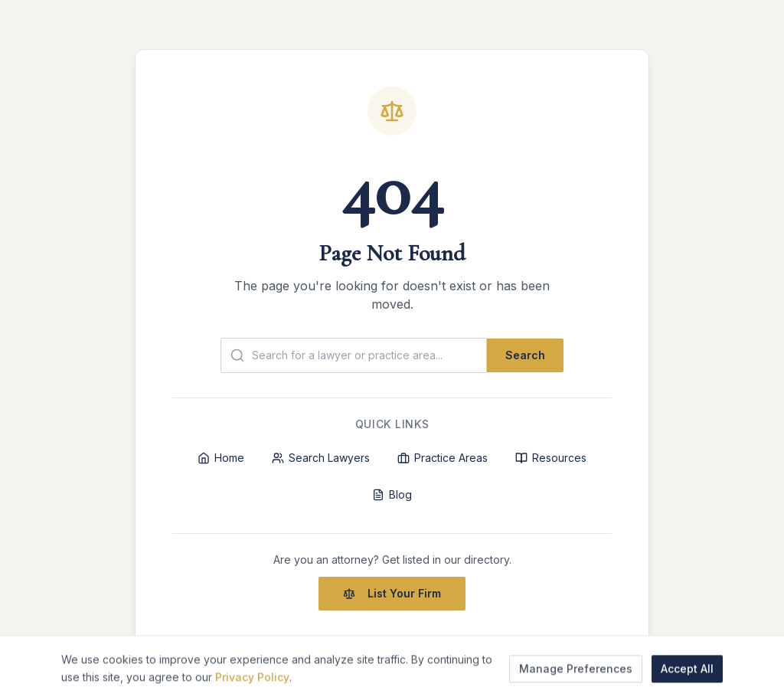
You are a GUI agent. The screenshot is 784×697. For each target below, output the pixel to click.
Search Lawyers (321, 458)
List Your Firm (392, 593)
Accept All (687, 676)
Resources (551, 458)
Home (221, 458)
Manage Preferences (576, 676)
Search (525, 355)
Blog (392, 494)
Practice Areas (443, 458)
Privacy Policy (252, 684)
